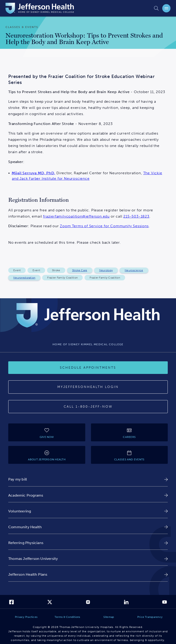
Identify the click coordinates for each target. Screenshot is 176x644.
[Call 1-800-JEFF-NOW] (88, 407)
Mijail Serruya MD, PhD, (33, 173)
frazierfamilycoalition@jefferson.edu (76, 216)
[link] (88, 479)
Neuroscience (134, 270)
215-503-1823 (136, 216)
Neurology (106, 270)
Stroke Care (80, 270)
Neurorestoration (24, 278)
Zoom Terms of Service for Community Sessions (104, 226)
